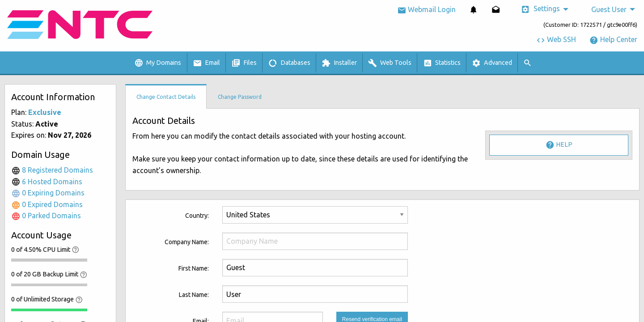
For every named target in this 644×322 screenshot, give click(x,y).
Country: (197, 216)
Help (559, 145)
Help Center (613, 39)
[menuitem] (474, 9)
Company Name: (187, 242)
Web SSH (556, 39)
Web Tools (390, 63)
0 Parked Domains (46, 216)
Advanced (492, 63)
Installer (339, 63)
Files (244, 63)
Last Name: (194, 295)
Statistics (442, 63)
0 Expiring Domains (48, 193)
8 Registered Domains (52, 170)
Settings (540, 9)
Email (206, 63)
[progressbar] (49, 260)
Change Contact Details (166, 97)
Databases (289, 63)
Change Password (240, 97)
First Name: (194, 268)
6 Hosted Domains (47, 182)
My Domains (158, 63)
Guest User (609, 9)
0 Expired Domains (47, 204)
